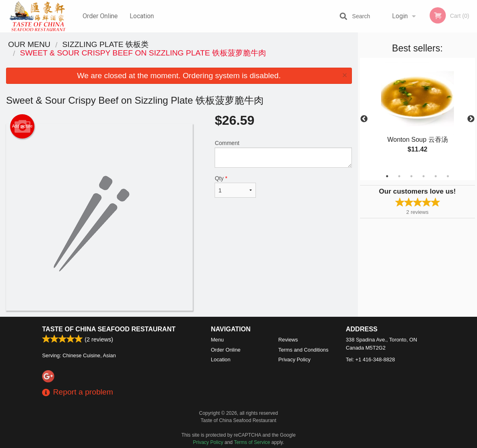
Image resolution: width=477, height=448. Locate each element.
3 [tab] (411, 176)
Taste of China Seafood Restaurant (109, 329)
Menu (217, 340)
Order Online (100, 16)
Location (142, 16)
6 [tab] (448, 176)
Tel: (370, 359)
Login (400, 16)
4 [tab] (424, 176)
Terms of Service (252, 442)
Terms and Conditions (303, 350)
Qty (235, 186)
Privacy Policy (294, 359)
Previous (364, 119)
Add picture (22, 126)
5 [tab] (436, 176)
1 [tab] (387, 176)
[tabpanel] (418, 114)
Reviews (288, 340)
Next (471, 119)
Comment (283, 154)
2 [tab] (399, 176)
